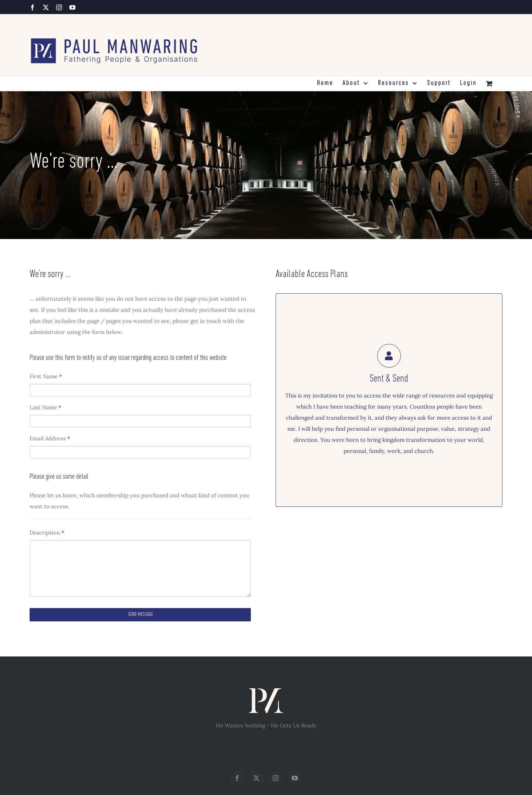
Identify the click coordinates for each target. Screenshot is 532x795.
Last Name (45, 407)
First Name (46, 376)
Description (47, 533)
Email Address (50, 438)
